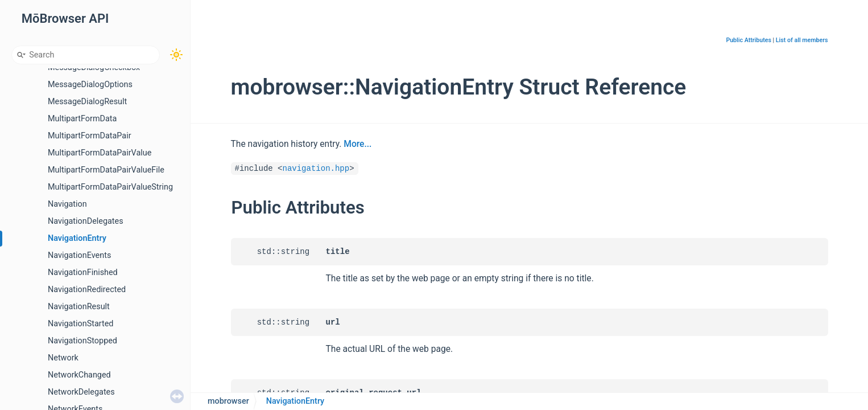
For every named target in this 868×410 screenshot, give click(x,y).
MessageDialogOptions (90, 85)
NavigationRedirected (87, 290)
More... (357, 144)
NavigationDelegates (86, 221)
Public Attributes (749, 40)
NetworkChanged (79, 375)
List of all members (802, 40)
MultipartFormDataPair (90, 136)
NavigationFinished (83, 272)
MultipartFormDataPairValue (100, 153)
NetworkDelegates (81, 392)
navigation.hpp (316, 169)
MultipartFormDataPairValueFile (106, 170)
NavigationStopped (82, 341)
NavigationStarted (81, 324)
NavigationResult (79, 307)
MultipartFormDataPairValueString (110, 187)
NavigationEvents (79, 255)
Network (63, 358)
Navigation (67, 204)
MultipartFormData (82, 119)
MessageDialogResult (87, 102)
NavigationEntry (77, 238)
